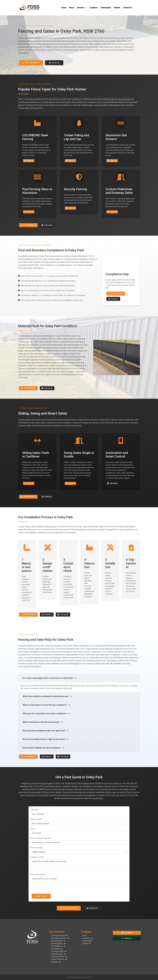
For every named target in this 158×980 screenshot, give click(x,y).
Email (33, 829)
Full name (34, 810)
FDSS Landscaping (81, 977)
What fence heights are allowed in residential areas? (47, 696)
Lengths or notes (37, 857)
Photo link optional (38, 874)
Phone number (36, 819)
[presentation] (47, 887)
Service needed (37, 848)
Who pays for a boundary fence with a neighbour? (46, 713)
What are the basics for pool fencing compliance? (46, 705)
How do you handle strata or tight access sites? (45, 739)
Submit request (41, 896)
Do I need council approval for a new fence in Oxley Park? (50, 678)
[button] (64, 8)
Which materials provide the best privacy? (43, 722)
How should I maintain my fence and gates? (44, 748)
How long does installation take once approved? (46, 731)
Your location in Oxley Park (41, 838)
